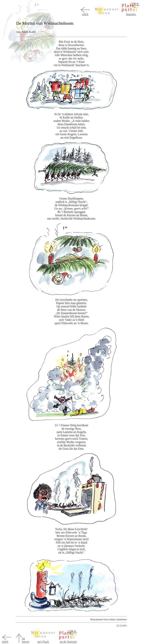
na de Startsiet (68, 642)
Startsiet (131, 14)
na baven (26, 640)
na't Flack (43, 642)
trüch (85, 14)
